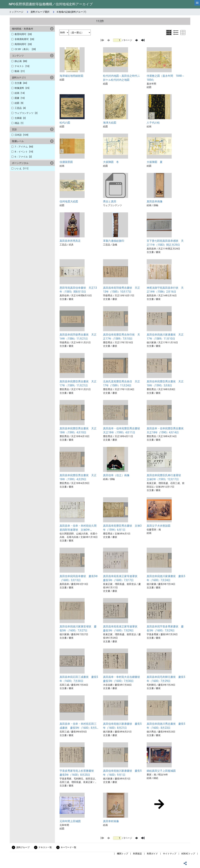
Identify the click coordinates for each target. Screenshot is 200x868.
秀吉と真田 (110, 201)
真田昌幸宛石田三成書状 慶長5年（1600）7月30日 (79, 679)
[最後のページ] (143, 40)
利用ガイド (152, 854)
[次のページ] (137, 40)
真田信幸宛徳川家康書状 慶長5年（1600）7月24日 (166, 578)
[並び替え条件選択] (80, 33)
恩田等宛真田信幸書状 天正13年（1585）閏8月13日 (78, 290)
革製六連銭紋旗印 (114, 241)
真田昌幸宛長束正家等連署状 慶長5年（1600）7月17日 (122, 578)
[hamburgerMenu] (197, 3)
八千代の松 (153, 123)
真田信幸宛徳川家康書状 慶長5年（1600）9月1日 (122, 773)
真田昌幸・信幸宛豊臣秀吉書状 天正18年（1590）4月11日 (122, 430)
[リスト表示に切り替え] (176, 33)
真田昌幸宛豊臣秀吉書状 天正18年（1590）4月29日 (78, 477)
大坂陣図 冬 (111, 162)
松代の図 (65, 123)
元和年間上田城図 (70, 821)
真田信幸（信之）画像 (116, 475)
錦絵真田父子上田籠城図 (161, 771)
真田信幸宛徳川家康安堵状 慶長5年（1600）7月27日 (78, 629)
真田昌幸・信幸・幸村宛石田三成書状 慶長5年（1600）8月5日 (78, 726)
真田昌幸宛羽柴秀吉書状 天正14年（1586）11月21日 (78, 337)
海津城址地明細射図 (71, 76)
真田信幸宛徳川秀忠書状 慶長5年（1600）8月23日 (166, 726)
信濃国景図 (66, 162)
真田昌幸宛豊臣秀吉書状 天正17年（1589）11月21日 (78, 383)
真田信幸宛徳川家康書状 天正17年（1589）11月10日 (165, 337)
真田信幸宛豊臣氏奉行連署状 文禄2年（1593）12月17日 (165, 477)
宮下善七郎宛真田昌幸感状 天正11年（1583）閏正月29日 (165, 243)
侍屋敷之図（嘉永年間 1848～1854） (165, 78)
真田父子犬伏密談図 (159, 526)
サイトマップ (170, 854)
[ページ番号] (117, 40)
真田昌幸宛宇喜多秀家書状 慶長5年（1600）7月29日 (165, 629)
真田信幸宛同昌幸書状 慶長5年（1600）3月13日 (79, 578)
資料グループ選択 (40, 12)
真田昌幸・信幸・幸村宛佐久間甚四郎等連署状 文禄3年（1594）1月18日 (78, 528)
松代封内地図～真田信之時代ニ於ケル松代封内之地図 (122, 78)
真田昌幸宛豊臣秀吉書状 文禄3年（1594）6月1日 (122, 528)
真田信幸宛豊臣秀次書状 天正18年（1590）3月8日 (165, 383)
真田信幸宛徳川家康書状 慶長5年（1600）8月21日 (122, 726)
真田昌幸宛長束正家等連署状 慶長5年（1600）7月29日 (122, 629)
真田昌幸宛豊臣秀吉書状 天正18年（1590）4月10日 (78, 430)
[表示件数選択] (64, 33)
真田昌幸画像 (155, 201)
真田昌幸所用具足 (70, 241)
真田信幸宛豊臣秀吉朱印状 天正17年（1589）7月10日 (122, 337)
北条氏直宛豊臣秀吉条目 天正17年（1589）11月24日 (122, 383)
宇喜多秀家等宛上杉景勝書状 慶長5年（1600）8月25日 (78, 773)
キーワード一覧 (68, 847)
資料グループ (23, 847)
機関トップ (122, 854)
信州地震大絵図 (69, 201)
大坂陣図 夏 (155, 162)
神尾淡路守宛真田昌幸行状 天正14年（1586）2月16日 (165, 290)
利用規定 (137, 854)
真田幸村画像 (111, 821)
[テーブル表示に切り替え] (183, 33)
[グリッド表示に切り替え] (169, 33)
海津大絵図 (110, 123)
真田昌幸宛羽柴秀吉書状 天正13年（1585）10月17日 (122, 290)
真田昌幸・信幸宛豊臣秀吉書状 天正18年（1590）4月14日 (166, 430)
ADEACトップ (188, 854)
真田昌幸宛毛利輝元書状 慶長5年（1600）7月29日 (166, 679)
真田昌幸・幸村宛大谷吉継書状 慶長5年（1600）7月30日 (122, 679)
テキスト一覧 (45, 847)
